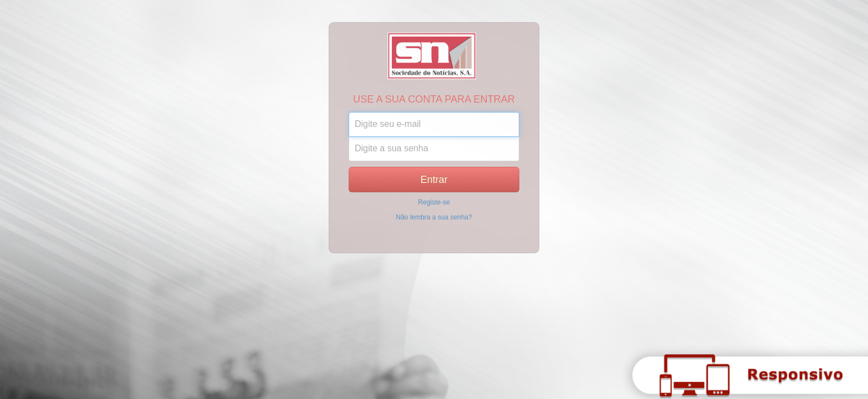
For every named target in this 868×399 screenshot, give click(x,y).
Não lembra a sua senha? (434, 217)
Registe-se (434, 202)
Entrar (434, 180)
